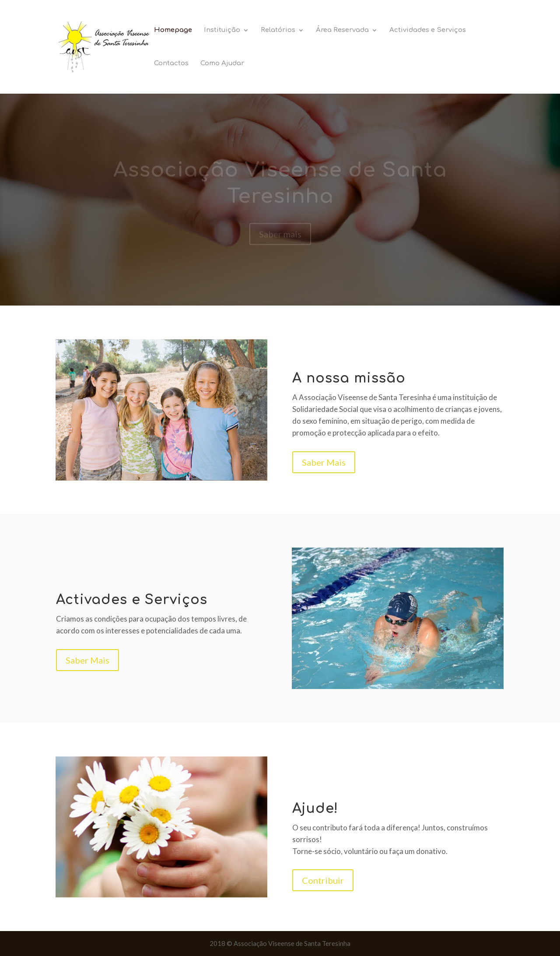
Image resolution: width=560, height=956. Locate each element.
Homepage (173, 30)
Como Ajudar (222, 64)
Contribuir (323, 880)
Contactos (171, 64)
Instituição (222, 30)
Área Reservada (342, 30)
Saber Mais (324, 462)
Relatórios (278, 30)
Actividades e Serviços (428, 30)
